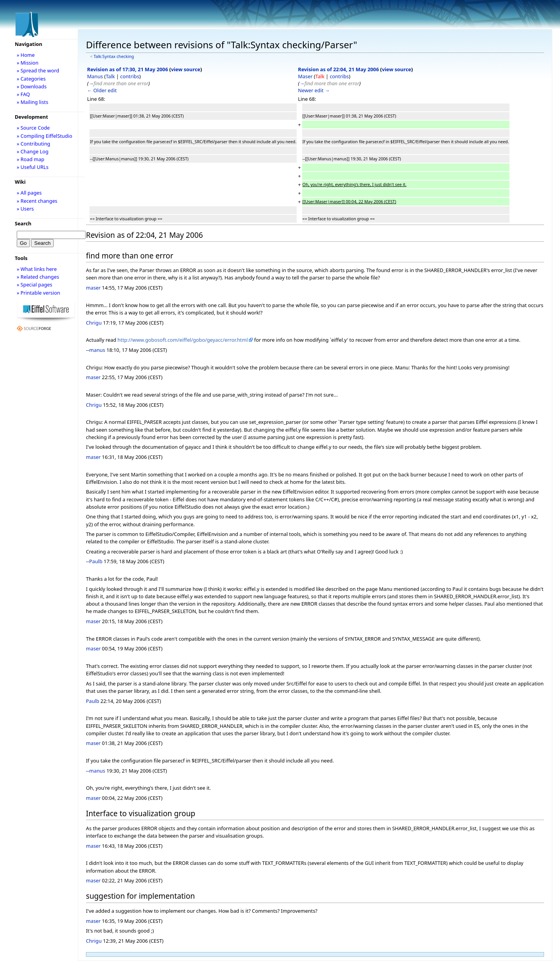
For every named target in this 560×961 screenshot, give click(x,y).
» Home (26, 55)
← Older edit (102, 90)
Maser (305, 76)
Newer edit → (314, 90)
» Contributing (33, 144)
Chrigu (94, 323)
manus (97, 350)
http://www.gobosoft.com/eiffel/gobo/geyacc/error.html (183, 340)
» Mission (28, 63)
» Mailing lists (32, 102)
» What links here (37, 269)
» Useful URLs (33, 167)
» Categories (31, 79)
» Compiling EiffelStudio (45, 136)
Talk (110, 76)
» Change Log (33, 151)
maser (93, 288)
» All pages (29, 193)
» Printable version (38, 293)
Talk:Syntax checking (114, 56)
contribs (130, 76)
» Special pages (34, 285)
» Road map (31, 159)
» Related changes (38, 277)
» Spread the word (38, 70)
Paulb (96, 561)
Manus (95, 76)
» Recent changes (37, 201)
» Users (25, 209)
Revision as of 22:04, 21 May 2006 (338, 69)
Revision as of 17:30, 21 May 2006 (128, 69)
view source (186, 69)
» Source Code (33, 128)
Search (23, 223)
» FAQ (23, 94)
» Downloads (32, 86)
